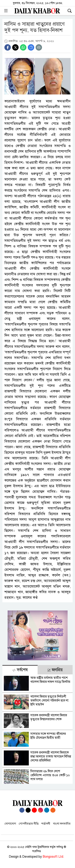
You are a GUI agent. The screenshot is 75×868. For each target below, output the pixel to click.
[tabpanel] (37, 729)
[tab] (20, 670)
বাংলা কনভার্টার (62, 824)
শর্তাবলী (46, 824)
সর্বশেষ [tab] (20, 670)
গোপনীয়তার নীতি (29, 824)
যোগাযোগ (10, 824)
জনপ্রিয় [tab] (55, 670)
